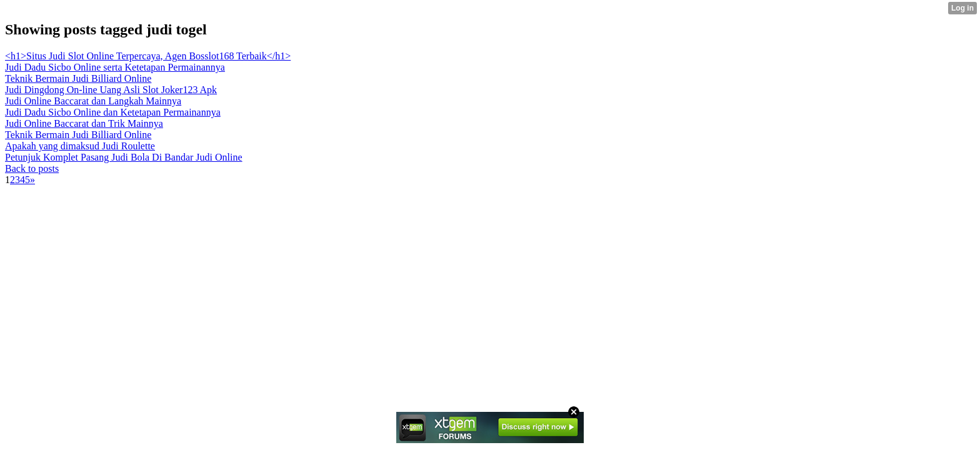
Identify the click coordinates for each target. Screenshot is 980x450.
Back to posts (32, 168)
